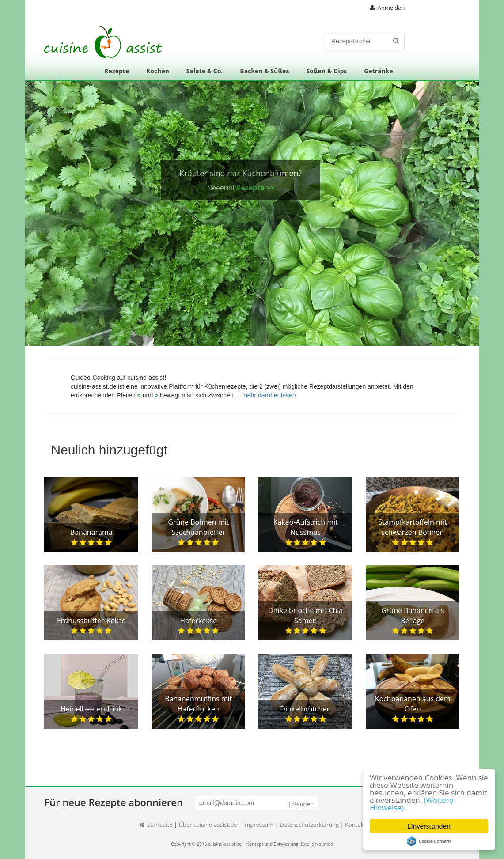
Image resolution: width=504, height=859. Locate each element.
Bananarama (91, 532)
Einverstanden (430, 826)
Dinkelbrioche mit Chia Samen (305, 615)
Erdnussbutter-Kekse (91, 621)
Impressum (259, 825)
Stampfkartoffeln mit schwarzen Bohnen (413, 527)
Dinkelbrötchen (305, 709)
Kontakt (355, 825)
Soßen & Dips (326, 71)
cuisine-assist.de (225, 844)
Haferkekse (198, 621)
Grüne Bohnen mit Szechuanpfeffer (198, 527)
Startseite (155, 825)
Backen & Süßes (264, 71)
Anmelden (388, 8)
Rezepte (117, 71)
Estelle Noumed (317, 844)
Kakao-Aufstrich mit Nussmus (306, 527)
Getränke (378, 71)
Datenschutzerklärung (309, 825)
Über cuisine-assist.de (208, 825)
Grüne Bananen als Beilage (413, 615)
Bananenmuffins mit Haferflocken (198, 704)
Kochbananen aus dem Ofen (413, 704)
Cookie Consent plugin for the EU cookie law (430, 841)
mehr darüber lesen (269, 395)
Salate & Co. (205, 71)
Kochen (158, 71)
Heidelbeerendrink (91, 709)
